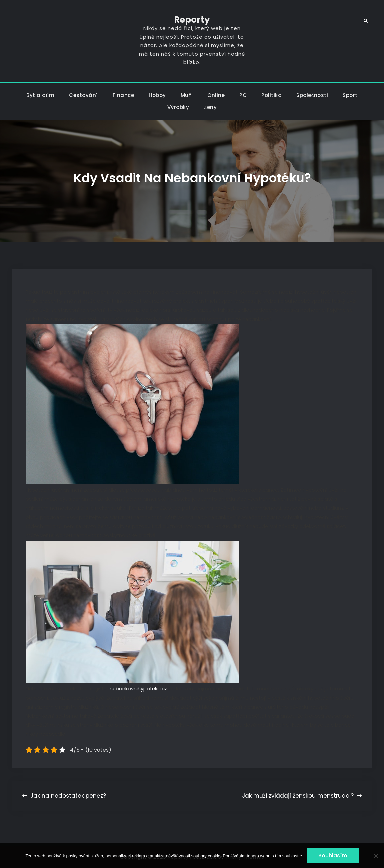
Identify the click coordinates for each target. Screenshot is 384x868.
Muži (187, 95)
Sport (350, 95)
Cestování (83, 95)
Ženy (210, 107)
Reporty (192, 20)
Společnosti (312, 95)
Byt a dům (40, 95)
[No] (376, 856)
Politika (271, 95)
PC (243, 95)
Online (216, 95)
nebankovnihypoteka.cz (138, 689)
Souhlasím (333, 855)
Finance (123, 95)
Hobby (157, 95)
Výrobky (178, 107)
